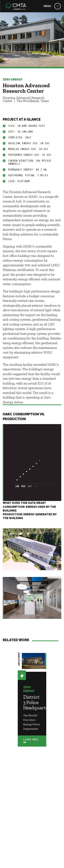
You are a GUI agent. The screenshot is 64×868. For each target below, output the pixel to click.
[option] (32, 705)
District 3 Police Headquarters (38, 702)
